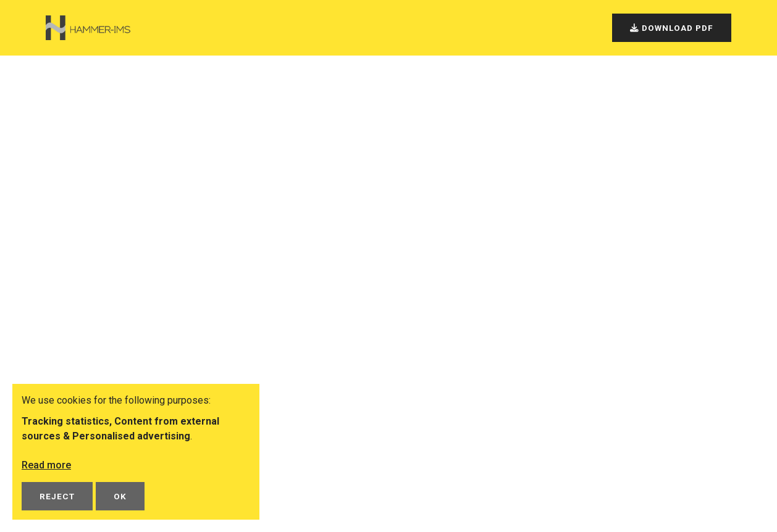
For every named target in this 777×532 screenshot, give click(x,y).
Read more (46, 465)
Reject (57, 496)
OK (120, 496)
